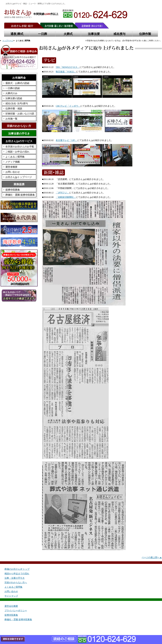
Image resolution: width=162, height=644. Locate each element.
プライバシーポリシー (16, 611)
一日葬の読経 (13, 88)
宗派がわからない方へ (16, 583)
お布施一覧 (11, 119)
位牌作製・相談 (14, 109)
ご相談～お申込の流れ (17, 152)
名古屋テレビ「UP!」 (66, 140)
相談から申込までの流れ (17, 574)
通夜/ (17, 34)
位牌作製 (145, 34)
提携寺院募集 (13, 190)
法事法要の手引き (19, 133)
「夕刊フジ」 (62, 193)
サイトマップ (11, 596)
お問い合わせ (13, 172)
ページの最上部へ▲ (152, 557)
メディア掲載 (13, 162)
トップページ (8, 41)
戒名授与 (119, 34)
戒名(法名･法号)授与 (17, 103)
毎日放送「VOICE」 (66, 72)
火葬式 (68, 34)
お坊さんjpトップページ (19, 177)
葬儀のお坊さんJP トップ (17, 569)
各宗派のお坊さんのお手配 (20, 147)
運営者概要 (11, 167)
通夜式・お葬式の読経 (17, 83)
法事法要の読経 (14, 98)
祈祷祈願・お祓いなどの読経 (20, 114)
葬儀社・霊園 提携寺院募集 (20, 195)
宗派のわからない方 (19, 126)
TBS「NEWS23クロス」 (68, 67)
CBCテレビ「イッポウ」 (68, 106)
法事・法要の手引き (15, 578)
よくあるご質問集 (15, 157)
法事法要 (94, 34)
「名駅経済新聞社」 (66, 197)
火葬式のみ (11, 93)
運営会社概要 (11, 606)
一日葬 (43, 34)
